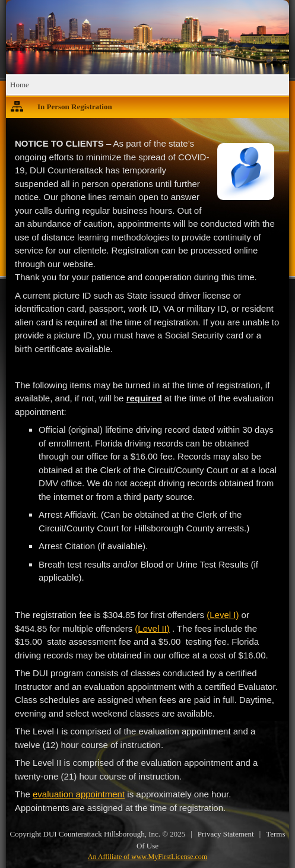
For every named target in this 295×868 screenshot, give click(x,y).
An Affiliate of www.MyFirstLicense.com (147, 857)
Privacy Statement (226, 834)
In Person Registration (75, 107)
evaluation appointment (79, 794)
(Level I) (223, 615)
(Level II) (152, 628)
